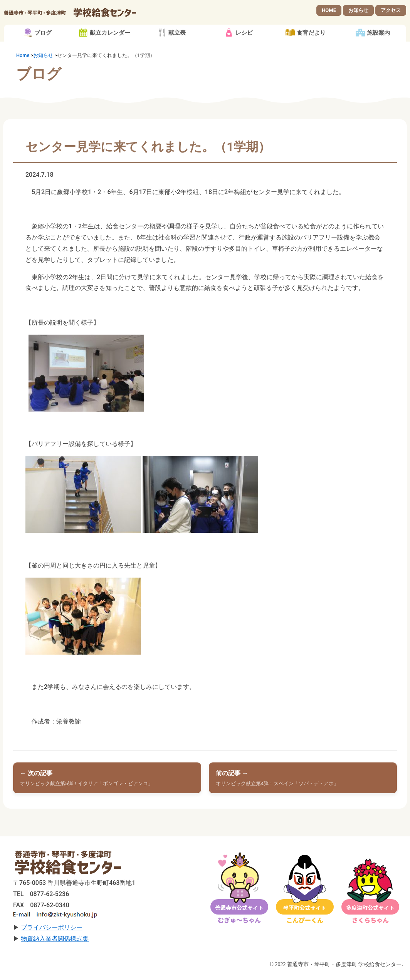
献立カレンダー (110, 39)
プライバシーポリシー (52, 933)
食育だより (311, 39)
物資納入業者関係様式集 (55, 944)
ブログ (43, 39)
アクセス (391, 13)
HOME (329, 13)
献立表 (177, 39)
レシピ (244, 39)
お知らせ (358, 13)
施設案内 (378, 39)
